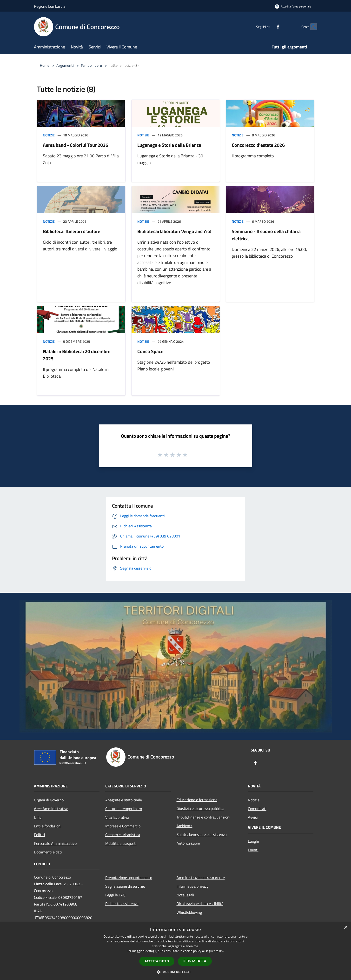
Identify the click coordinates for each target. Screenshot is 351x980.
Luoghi (253, 841)
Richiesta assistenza (122, 904)
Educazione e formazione (197, 800)
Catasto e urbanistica (123, 835)
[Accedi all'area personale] (293, 6)
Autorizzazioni (188, 843)
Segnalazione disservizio (125, 886)
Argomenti (65, 65)
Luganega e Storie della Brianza (169, 145)
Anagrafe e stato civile (124, 800)
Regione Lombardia (50, 6)
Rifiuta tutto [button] (195, 961)
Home (45, 65)
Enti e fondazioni (48, 826)
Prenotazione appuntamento (129, 878)
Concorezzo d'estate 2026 (258, 145)
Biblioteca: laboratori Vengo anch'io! (174, 231)
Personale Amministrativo (55, 843)
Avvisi (253, 817)
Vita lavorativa (117, 817)
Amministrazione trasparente (201, 878)
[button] (176, 972)
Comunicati (257, 809)
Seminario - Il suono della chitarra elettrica (266, 235)
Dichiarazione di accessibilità (200, 904)
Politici (40, 835)
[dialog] (175, 951)
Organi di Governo (49, 800)
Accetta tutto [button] (157, 961)
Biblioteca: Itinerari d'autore (72, 231)
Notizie (49, 135)
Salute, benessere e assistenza (202, 834)
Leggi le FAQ (115, 895)
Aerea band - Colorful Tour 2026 (76, 145)
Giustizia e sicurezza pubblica (200, 808)
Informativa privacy (192, 886)
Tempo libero (91, 65)
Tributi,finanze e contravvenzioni (203, 817)
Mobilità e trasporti (121, 843)
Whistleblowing (189, 912)
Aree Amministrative (51, 809)
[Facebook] (269, 27)
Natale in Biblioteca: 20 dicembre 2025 (77, 355)
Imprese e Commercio (123, 826)
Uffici (38, 817)
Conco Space (150, 351)
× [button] (346, 928)
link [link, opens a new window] (222, 951)
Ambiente (185, 826)
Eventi (253, 850)
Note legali (185, 895)
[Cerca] (311, 27)
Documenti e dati (48, 852)
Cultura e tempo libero (124, 809)
